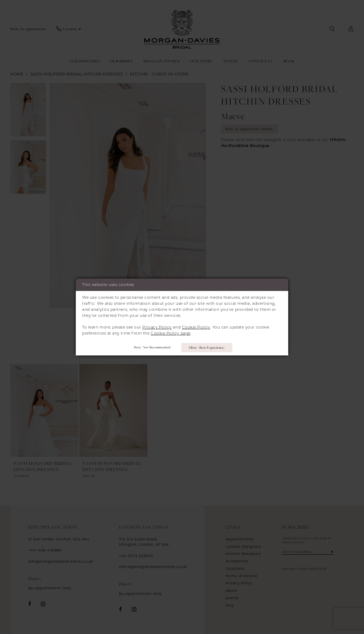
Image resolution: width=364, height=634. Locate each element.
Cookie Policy (196, 327)
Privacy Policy (157, 327)
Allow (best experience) (207, 347)
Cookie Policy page (171, 333)
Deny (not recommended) (151, 347)
